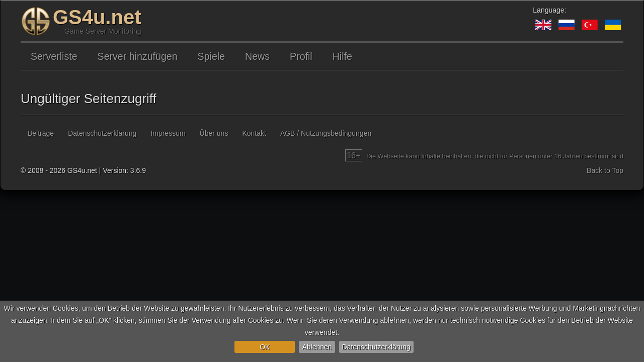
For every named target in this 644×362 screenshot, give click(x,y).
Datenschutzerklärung (376, 347)
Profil (301, 56)
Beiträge (41, 133)
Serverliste (54, 56)
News (257, 56)
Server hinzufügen (138, 56)
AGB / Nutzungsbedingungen (326, 133)
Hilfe (342, 56)
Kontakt (254, 133)
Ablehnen (317, 347)
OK (265, 347)
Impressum (168, 133)
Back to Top (605, 170)
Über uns (214, 133)
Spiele (211, 56)
